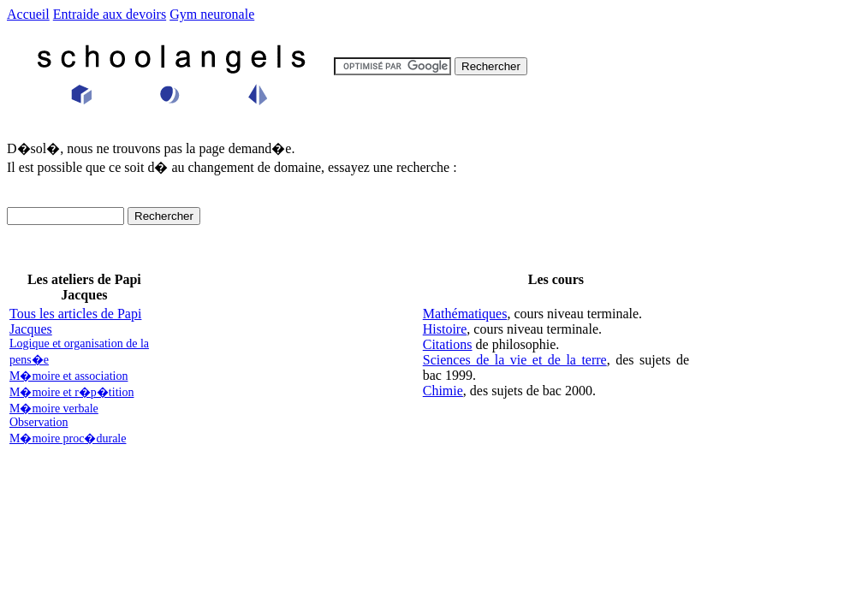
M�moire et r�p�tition (71, 392)
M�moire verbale (54, 409)
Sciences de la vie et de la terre (515, 360)
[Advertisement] (291, 379)
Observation (39, 422)
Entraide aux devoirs (110, 14)
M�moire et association (68, 376)
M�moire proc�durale (68, 438)
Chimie (443, 391)
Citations (448, 344)
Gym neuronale (212, 14)
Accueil (28, 14)
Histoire (445, 329)
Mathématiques (465, 314)
